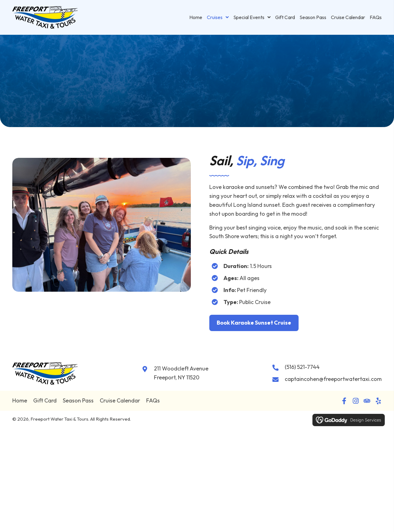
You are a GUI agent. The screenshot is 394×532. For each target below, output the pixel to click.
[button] (344, 401)
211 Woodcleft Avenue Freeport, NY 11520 (181, 373)
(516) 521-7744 (302, 367)
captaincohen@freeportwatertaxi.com (333, 379)
